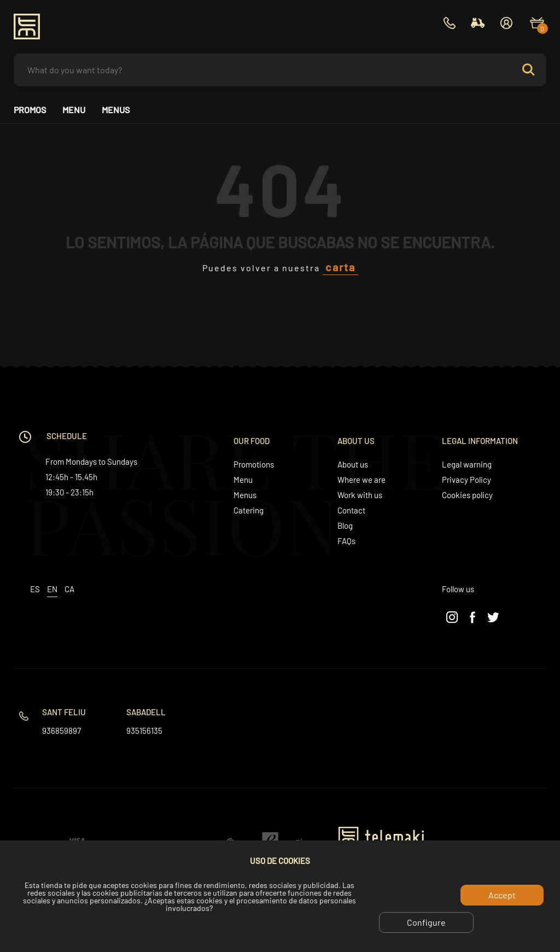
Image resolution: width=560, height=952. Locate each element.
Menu (74, 110)
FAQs (346, 541)
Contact (351, 510)
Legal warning (467, 464)
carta (340, 267)
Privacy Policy (466, 480)
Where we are (361, 480)
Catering (249, 510)
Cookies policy (467, 495)
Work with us (360, 495)
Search (528, 70)
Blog (345, 525)
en (52, 589)
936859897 (62, 731)
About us (353, 464)
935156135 (144, 731)
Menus (116, 110)
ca (69, 589)
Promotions (254, 464)
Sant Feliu (64, 712)
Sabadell (146, 712)
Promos (30, 110)
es (35, 589)
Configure (426, 922)
